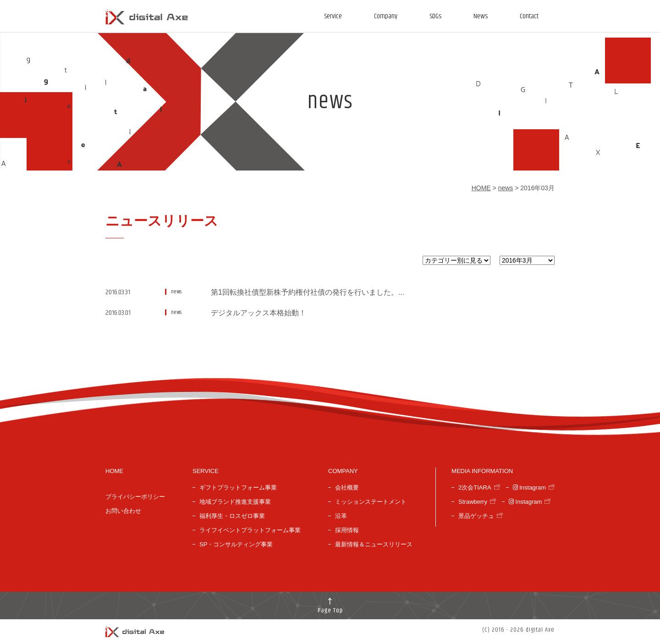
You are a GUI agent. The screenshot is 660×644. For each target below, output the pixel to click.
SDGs (435, 16)
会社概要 (347, 487)
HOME (481, 188)
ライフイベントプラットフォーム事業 (250, 530)
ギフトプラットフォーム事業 (238, 487)
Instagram (529, 487)
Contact (529, 16)
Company (386, 16)
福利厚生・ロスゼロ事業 (232, 516)
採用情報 (347, 530)
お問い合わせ (123, 511)
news (506, 188)
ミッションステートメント (371, 502)
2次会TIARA (475, 487)
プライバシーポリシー (135, 497)
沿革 (341, 516)
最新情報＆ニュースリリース (374, 544)
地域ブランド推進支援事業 (235, 502)
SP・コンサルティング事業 (236, 544)
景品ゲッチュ (476, 516)
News (481, 16)
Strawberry (473, 502)
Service (333, 16)
